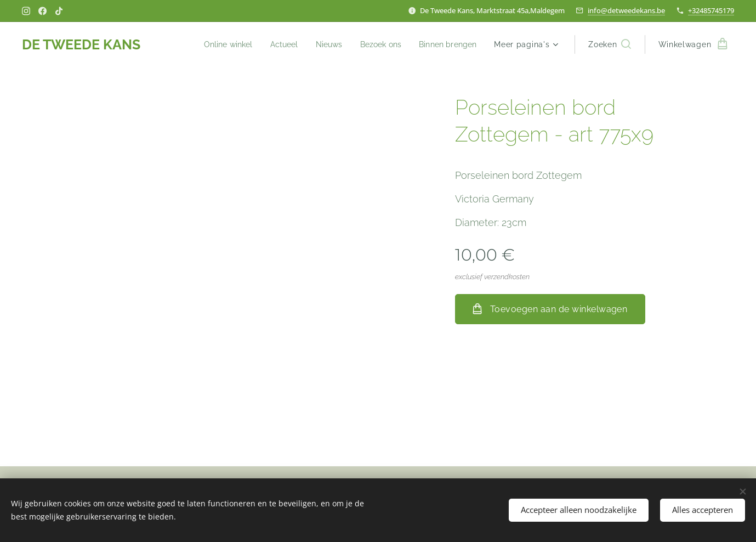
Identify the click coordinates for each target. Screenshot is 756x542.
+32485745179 (711, 10)
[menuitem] (218, 44)
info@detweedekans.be (626, 10)
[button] (609, 44)
